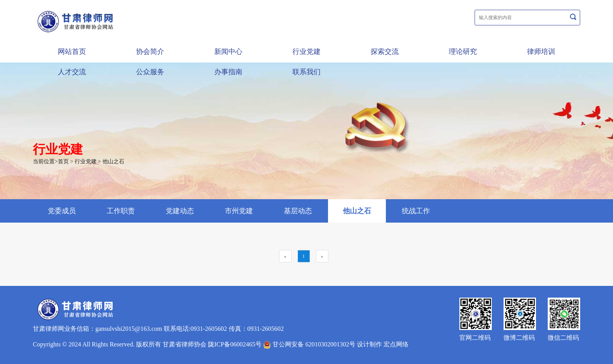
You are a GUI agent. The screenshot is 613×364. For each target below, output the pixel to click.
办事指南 (228, 72)
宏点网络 (396, 344)
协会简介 (150, 52)
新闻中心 (228, 52)
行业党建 (306, 52)
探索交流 (385, 52)
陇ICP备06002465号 (235, 344)
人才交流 (72, 72)
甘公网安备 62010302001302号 (309, 344)
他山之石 (113, 161)
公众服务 (150, 72)
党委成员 (62, 211)
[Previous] (285, 256)
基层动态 (298, 211)
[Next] (322, 256)
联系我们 (306, 72)
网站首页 (72, 52)
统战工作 (416, 211)
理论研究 (463, 52)
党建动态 (180, 211)
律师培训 (541, 52)
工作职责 (121, 211)
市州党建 (239, 211)
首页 (63, 161)
